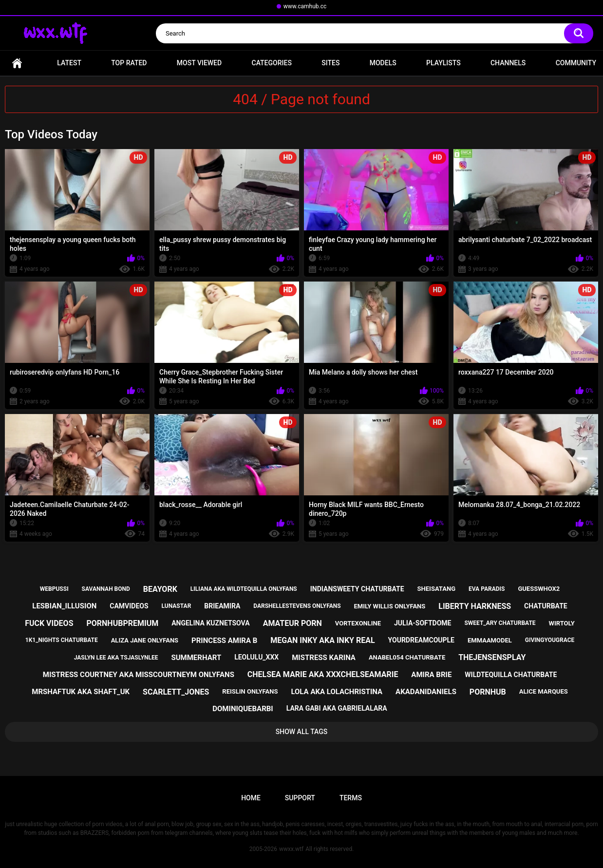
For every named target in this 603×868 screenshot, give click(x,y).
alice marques (544, 691)
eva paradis (487, 589)
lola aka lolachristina (337, 692)
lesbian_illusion (64, 606)
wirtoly (562, 623)
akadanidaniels (426, 692)
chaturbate (546, 606)
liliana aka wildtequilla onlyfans (244, 589)
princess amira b (224, 641)
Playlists (443, 63)
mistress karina (324, 658)
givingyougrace (550, 640)
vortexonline (358, 623)
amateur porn (292, 623)
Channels (508, 63)
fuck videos (49, 623)
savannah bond (106, 589)
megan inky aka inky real (322, 640)
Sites (330, 63)
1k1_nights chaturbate (62, 640)
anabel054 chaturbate (407, 657)
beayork (160, 589)
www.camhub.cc (305, 6)
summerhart (196, 658)
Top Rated (129, 63)
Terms (351, 798)
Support (300, 798)
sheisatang (436, 589)
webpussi (54, 589)
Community (576, 63)
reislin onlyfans (250, 691)
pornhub (488, 692)
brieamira (222, 606)
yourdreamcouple (421, 640)
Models (383, 63)
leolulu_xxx (256, 657)
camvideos (129, 606)
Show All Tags (302, 732)
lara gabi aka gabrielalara (337, 708)
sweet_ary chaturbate (500, 623)
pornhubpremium (122, 623)
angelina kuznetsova (211, 623)
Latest (69, 63)
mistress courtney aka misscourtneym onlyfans (139, 675)
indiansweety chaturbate (357, 589)
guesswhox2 (539, 589)
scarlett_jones (176, 692)
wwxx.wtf (291, 849)
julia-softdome (423, 623)
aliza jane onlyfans (145, 640)
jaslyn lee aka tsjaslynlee (116, 658)
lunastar (177, 606)
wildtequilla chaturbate (511, 675)
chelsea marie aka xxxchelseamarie (323, 674)
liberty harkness (475, 606)
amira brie (431, 675)
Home (17, 63)
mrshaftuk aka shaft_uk (81, 692)
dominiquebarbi (243, 709)
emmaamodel (490, 640)
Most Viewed (199, 63)
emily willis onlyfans (390, 606)
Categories (272, 63)
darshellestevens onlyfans (297, 606)
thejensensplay (492, 657)
